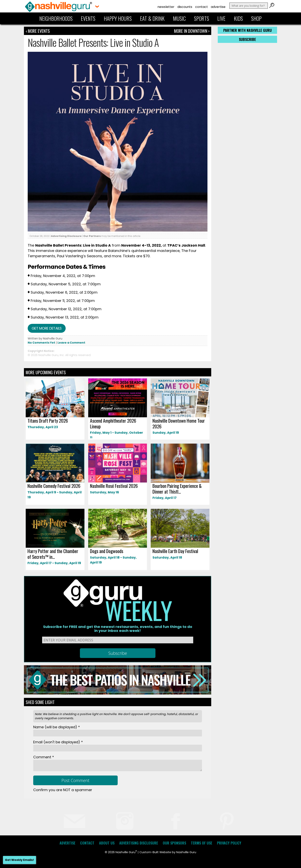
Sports (202, 18)
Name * (57, 727)
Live (221, 18)
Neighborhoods (56, 18)
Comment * (44, 757)
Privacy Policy (229, 843)
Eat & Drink (152, 18)
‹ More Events (38, 31)
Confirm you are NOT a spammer (63, 790)
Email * (58, 742)
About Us (107, 843)
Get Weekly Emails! (19, 860)
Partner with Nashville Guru (248, 30)
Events (88, 18)
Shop (256, 18)
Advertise (218, 7)
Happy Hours (118, 18)
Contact (202, 7)
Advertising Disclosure (66, 236)
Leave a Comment (71, 343)
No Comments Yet (41, 343)
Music (179, 18)
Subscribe (247, 39)
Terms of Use (202, 843)
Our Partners (92, 236)
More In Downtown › (192, 31)
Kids (238, 18)
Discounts (185, 7)
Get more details (47, 328)
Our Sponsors (174, 843)
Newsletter (166, 7)
